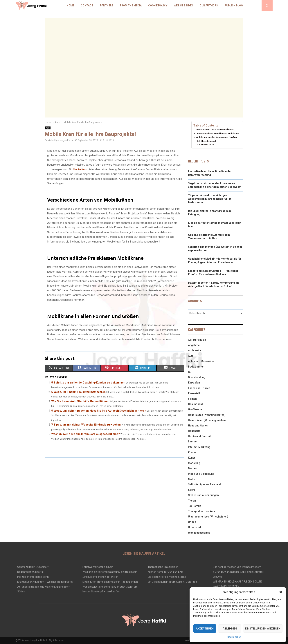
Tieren (192, 501)
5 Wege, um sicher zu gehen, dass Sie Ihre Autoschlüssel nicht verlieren (99, 411)
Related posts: (208, 144)
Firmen (192, 399)
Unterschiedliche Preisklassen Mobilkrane (218, 134)
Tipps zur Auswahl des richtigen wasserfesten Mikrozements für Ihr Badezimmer (210, 199)
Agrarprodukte (197, 340)
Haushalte (194, 431)
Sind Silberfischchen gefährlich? (101, 577)
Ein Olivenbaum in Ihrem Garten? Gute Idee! (173, 582)
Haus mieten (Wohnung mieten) (207, 420)
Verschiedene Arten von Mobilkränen (215, 130)
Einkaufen (194, 383)
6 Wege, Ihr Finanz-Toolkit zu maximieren (78, 392)
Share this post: (209, 141)
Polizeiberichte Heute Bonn (33, 577)
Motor (192, 479)
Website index (183, 6)
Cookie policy (234, 637)
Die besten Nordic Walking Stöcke (167, 577)
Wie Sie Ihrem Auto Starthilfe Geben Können (80, 401)
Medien (193, 468)
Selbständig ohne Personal (204, 484)
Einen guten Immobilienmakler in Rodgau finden (110, 582)
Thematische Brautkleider (163, 567)
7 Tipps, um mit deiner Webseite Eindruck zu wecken (86, 425)
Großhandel (195, 409)
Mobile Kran (80, 169)
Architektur (195, 350)
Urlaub (192, 522)
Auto (48, 128)
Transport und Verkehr (202, 511)
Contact (87, 6)
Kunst (191, 458)
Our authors (209, 6)
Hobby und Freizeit (199, 436)
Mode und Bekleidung (201, 474)
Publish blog (234, 6)
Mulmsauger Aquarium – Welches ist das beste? (45, 582)
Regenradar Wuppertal (30, 572)
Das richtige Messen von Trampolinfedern (237, 567)
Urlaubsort (195, 527)
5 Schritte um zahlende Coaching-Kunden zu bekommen (88, 383)
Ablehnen (230, 629)
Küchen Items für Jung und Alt (165, 572)
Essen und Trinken (199, 388)
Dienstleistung (197, 377)
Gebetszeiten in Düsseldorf (33, 567)
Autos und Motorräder (201, 361)
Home (70, 6)
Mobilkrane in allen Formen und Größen (216, 137)
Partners (107, 6)
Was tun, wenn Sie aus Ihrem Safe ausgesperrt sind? (85, 434)
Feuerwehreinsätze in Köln (98, 567)
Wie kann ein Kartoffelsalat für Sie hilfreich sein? (110, 572)
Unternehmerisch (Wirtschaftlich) (208, 517)
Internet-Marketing (199, 447)
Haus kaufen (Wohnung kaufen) (207, 415)
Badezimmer (196, 367)
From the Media (131, 6)
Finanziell (194, 393)
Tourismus (195, 506)
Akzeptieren (205, 629)
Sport (191, 490)
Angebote (194, 345)
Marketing (194, 463)
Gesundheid (195, 404)
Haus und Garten (198, 426)
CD (190, 372)
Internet (193, 442)
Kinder (192, 452)
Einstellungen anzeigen (263, 629)
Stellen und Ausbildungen (203, 495)
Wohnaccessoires (199, 533)
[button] (281, 592)
